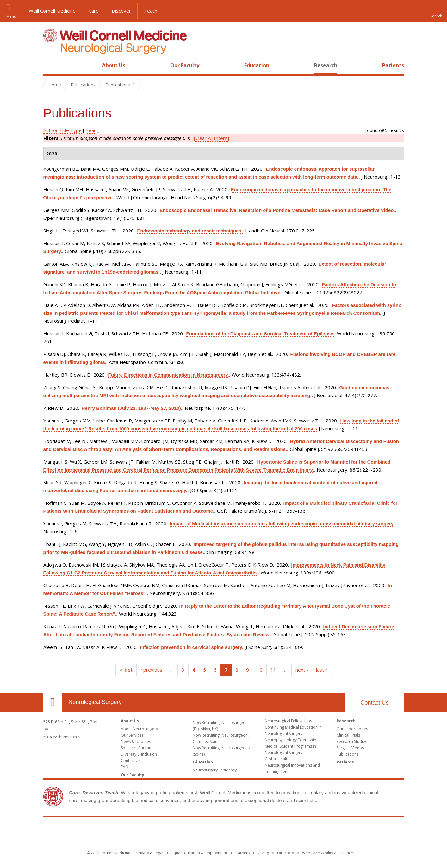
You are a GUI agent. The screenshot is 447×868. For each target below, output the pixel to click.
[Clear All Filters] (211, 138)
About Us (114, 65)
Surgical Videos (350, 748)
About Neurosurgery (139, 729)
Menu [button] (11, 16)
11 (273, 670)
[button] (436, 11)
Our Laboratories (352, 729)
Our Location (53, 702)
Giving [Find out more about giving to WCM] (263, 853)
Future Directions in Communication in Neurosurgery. (169, 375)
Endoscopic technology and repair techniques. (190, 231)
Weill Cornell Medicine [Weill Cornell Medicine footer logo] (224, 830)
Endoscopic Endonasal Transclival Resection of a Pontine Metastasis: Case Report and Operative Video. (277, 210)
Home (50, 65)
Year (91, 130)
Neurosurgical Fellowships (288, 721)
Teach (151, 11)
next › (302, 670)
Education (257, 65)
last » (322, 670)
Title (64, 130)
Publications (348, 754)
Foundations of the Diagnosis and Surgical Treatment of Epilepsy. (260, 334)
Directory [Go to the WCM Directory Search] (286, 853)
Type (76, 130)
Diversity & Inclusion (139, 754)
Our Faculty (185, 65)
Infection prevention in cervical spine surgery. (192, 647)
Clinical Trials (348, 735)
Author (51, 130)
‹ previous (151, 670)
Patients (393, 65)
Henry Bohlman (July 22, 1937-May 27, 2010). (132, 408)
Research (326, 65)
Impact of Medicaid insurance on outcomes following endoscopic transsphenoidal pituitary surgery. (282, 524)
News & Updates (136, 741)
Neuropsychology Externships (292, 740)
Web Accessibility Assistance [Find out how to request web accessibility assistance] (328, 853)
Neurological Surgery (95, 702)
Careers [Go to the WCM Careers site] (242, 853)
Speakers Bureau (136, 748)
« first (126, 670)
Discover (121, 11)
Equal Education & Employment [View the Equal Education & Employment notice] (199, 853)
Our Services (132, 735)
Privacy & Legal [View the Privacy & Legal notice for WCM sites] (150, 853)
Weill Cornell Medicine (52, 11)
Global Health (277, 759)
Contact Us (374, 703)
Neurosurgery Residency (215, 770)
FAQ (125, 767)
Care (94, 11)
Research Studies (352, 741)
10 (260, 670)
